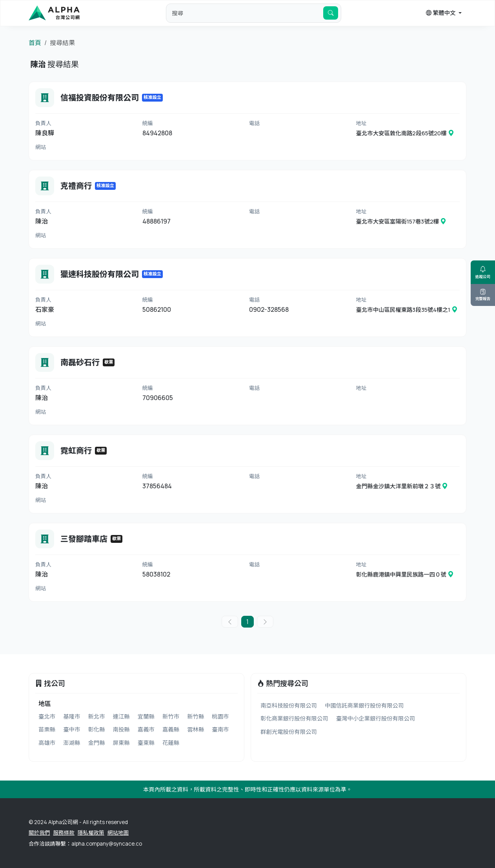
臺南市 (220, 729)
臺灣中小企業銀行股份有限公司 (376, 718)
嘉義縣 (171, 729)
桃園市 (220, 716)
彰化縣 (96, 729)
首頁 (35, 43)
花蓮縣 (171, 743)
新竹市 (171, 716)
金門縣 (96, 743)
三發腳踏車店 (84, 539)
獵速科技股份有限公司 (100, 274)
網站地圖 (118, 833)
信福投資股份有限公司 (100, 97)
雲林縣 (196, 729)
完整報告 (483, 295)
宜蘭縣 (146, 716)
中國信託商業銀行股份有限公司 (364, 705)
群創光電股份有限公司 (289, 732)
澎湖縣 (72, 743)
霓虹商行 (76, 450)
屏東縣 (121, 743)
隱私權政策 (91, 833)
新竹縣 (196, 716)
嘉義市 (146, 729)
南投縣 (121, 729)
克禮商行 (76, 186)
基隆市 (72, 716)
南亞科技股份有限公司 (289, 705)
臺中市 (72, 729)
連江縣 (121, 716)
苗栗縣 (47, 729)
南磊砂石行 (80, 362)
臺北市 (47, 716)
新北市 (96, 716)
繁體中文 (441, 13)
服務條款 (64, 833)
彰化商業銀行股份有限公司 (294, 718)
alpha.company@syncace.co (107, 844)
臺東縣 (146, 743)
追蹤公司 (483, 272)
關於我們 (39, 833)
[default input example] (245, 13)
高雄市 (47, 743)
